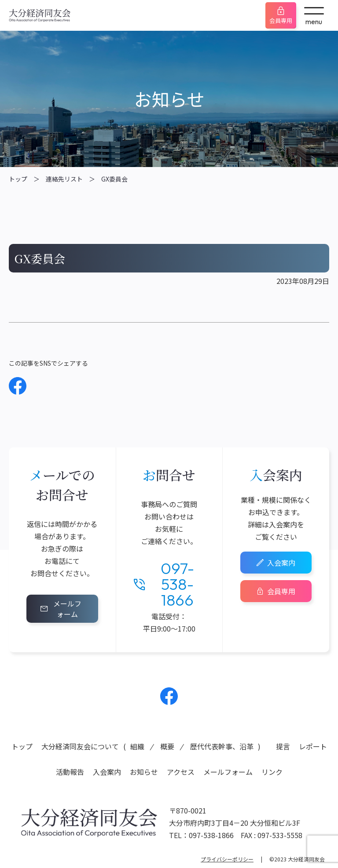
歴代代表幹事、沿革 (222, 746)
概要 (167, 746)
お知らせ (144, 772)
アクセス (181, 772)
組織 (137, 746)
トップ (18, 179)
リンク (272, 772)
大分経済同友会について (80, 746)
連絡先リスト (64, 179)
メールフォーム (67, 609)
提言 (283, 746)
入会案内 (281, 563)
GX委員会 (114, 179)
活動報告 (70, 772)
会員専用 (281, 20)
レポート (313, 746)
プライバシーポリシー (227, 859)
